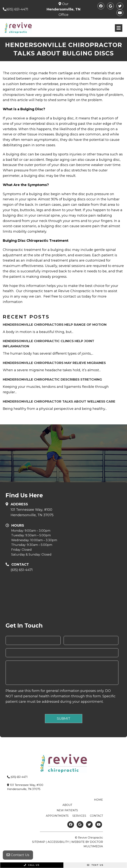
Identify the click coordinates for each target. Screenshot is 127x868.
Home (98, 800)
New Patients (67, 810)
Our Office (63, 9)
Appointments (57, 816)
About (67, 805)
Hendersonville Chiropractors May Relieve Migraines (54, 363)
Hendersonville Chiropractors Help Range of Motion (55, 325)
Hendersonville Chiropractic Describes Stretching (52, 379)
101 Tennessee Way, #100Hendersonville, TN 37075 (32, 512)
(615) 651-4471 (17, 9)
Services (79, 816)
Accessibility (58, 842)
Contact (96, 816)
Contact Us (18, 855)
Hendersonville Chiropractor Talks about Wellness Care (59, 401)
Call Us (32, 865)
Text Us (95, 865)
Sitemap (39, 842)
